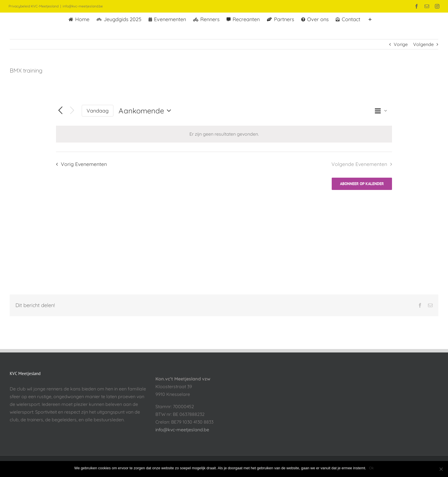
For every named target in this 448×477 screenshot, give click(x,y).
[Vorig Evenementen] (60, 111)
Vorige (401, 44)
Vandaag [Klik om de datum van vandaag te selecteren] (98, 111)
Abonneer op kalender (362, 184)
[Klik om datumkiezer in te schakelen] (146, 111)
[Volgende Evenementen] (72, 111)
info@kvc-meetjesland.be (83, 6)
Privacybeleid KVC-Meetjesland (34, 6)
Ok (371, 468)
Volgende (423, 44)
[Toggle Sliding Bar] (370, 19)
